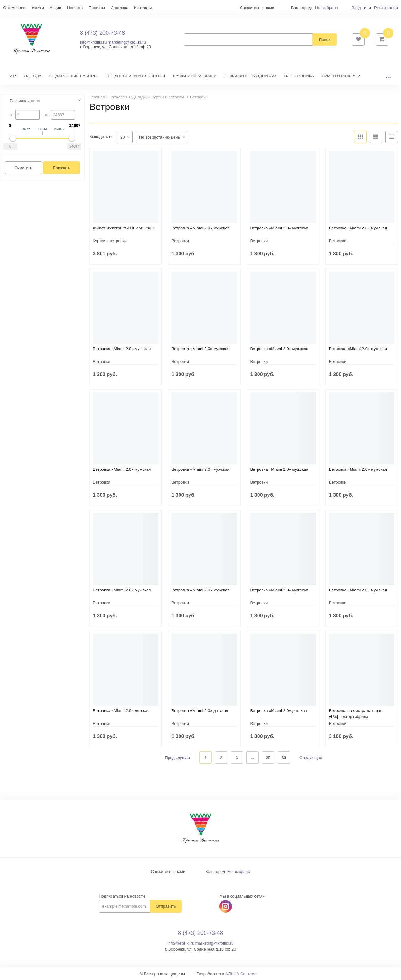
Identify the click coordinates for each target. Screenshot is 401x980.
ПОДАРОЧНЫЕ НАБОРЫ (73, 76)
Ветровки (180, 241)
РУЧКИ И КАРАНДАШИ (195, 76)
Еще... (9, 8)
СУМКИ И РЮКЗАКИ (341, 76)
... (388, 76)
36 (284, 758)
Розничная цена (25, 101)
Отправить (166, 907)
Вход (356, 8)
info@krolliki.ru (93, 42)
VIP (13, 76)
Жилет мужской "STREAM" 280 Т (124, 228)
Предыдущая (177, 758)
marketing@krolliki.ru (127, 42)
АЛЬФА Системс (241, 974)
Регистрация (386, 8)
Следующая (311, 758)
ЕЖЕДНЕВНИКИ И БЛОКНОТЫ (135, 76)
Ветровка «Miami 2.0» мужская (200, 228)
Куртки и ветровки (110, 241)
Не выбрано (327, 8)
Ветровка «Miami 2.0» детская (121, 711)
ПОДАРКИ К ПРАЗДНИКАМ (250, 76)
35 (268, 758)
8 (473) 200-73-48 (102, 33)
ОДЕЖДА (33, 76)
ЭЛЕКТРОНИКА (299, 76)
